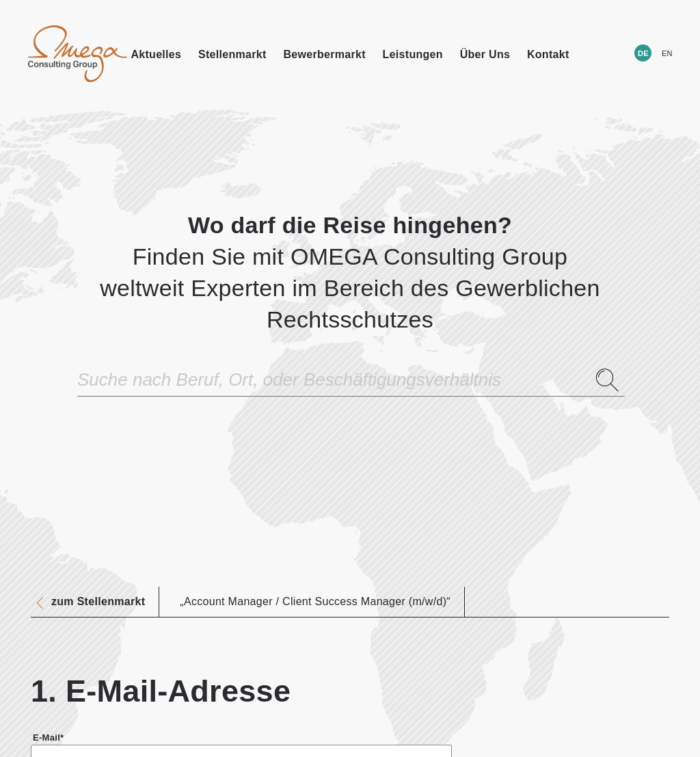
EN (667, 53)
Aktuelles (156, 54)
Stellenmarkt (232, 54)
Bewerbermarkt (324, 54)
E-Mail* (48, 738)
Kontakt (548, 54)
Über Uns (485, 54)
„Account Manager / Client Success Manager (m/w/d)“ (315, 601)
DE (643, 53)
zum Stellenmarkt (98, 602)
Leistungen (413, 54)
